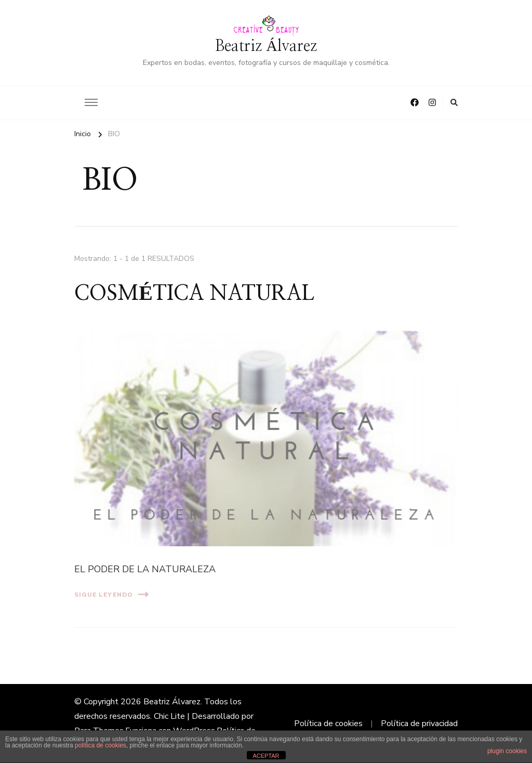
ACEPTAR (266, 756)
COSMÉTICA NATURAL (194, 294)
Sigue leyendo (111, 594)
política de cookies (101, 745)
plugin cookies (507, 751)
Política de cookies (328, 723)
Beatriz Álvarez (266, 46)
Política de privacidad (419, 723)
